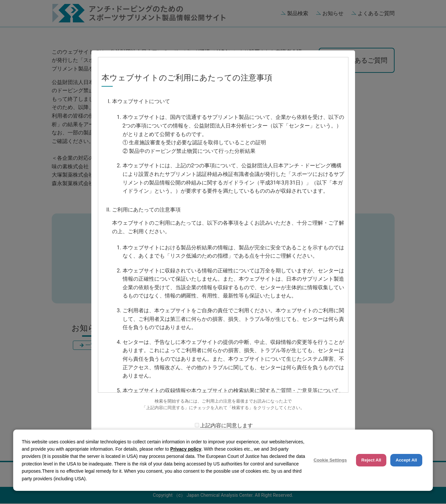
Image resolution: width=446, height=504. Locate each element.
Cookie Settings (330, 460)
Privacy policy (186, 449)
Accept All (406, 460)
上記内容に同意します (226, 425)
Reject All (371, 460)
